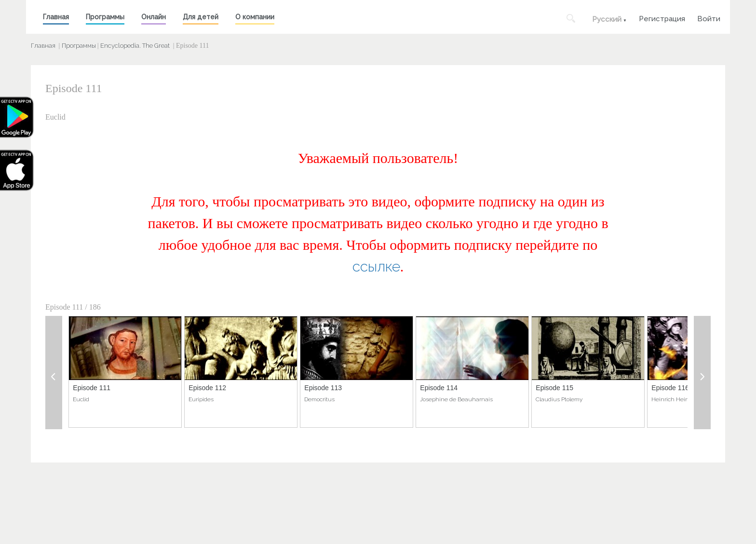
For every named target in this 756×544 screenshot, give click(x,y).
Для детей (201, 17)
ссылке (376, 266)
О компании (255, 17)
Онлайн (154, 17)
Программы (105, 17)
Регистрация (662, 18)
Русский (607, 19)
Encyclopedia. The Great (135, 46)
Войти (709, 18)
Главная (56, 17)
